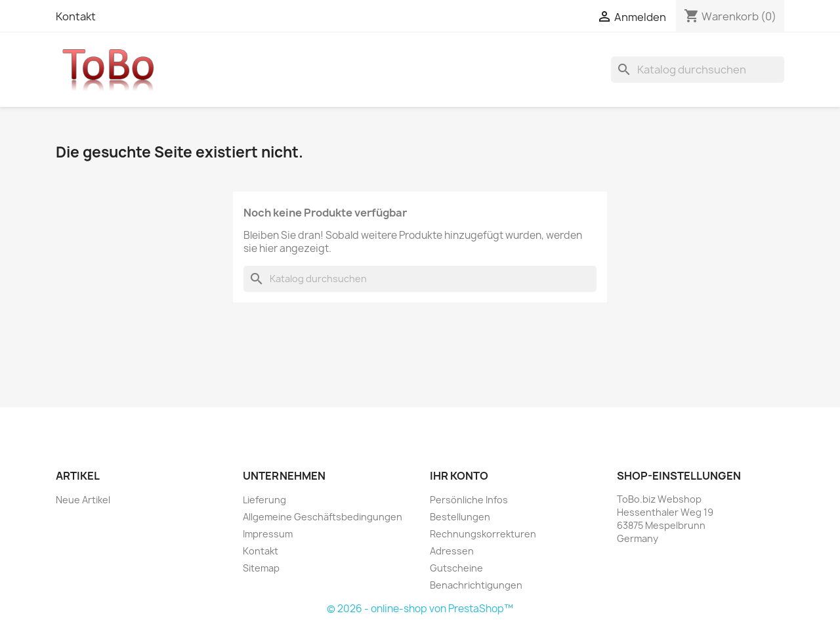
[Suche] (698, 70)
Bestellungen (460, 517)
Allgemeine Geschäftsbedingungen (323, 517)
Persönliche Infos (469, 500)
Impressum (268, 534)
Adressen (452, 551)
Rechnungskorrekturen (483, 534)
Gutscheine (456, 568)
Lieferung (264, 500)
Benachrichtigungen (476, 585)
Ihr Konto (459, 476)
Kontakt (76, 16)
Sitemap (261, 568)
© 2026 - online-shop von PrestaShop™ (420, 609)
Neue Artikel (83, 500)
